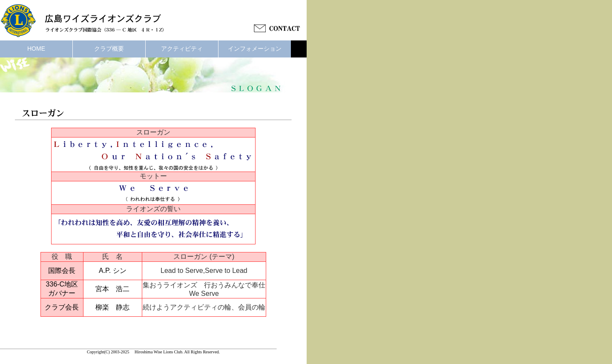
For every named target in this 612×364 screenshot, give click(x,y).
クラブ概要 (109, 49)
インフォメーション (255, 49)
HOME (36, 49)
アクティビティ (182, 49)
